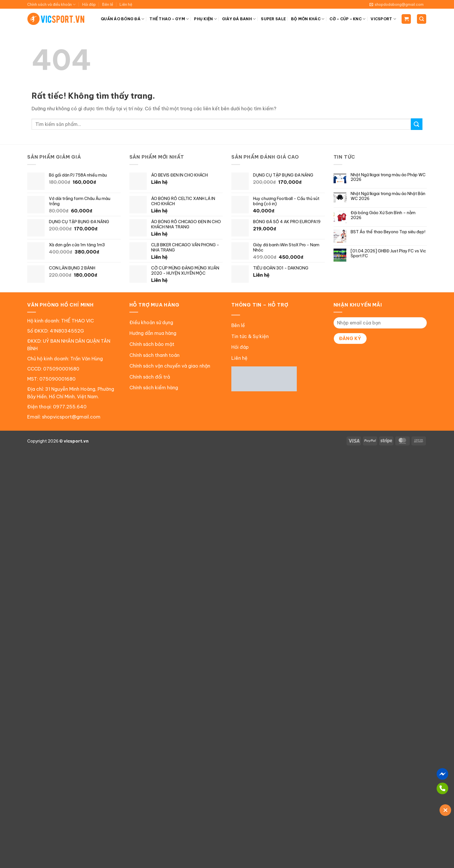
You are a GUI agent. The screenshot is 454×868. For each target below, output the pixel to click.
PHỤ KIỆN (205, 19)
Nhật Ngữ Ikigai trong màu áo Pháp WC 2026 (388, 177)
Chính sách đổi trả (150, 377)
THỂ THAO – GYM (169, 19)
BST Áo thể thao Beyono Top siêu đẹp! (388, 232)
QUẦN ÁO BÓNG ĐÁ (122, 19)
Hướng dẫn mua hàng (153, 333)
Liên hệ (126, 4)
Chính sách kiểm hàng (154, 388)
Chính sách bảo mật (152, 344)
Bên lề (108, 4)
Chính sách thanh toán (154, 355)
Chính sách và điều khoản (51, 4)
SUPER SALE (273, 19)
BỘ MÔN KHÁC (308, 19)
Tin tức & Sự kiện (250, 336)
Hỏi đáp (89, 4)
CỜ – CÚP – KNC (347, 19)
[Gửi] (417, 124)
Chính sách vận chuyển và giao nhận (170, 366)
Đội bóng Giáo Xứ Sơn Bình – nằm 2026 (383, 215)
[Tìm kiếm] (422, 19)
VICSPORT (383, 19)
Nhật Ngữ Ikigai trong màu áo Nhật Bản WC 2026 (388, 196)
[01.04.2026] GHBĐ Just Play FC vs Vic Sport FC (388, 254)
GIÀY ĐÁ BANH (239, 19)
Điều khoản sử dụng (151, 322)
